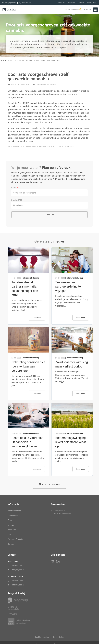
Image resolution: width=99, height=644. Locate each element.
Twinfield (81, 2)
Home (4, 61)
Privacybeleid (59, 637)
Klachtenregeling (41, 637)
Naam (14, 188)
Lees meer (37, 318)
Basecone (72, 2)
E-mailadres (17, 200)
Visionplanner (92, 2)
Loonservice (61, 2)
